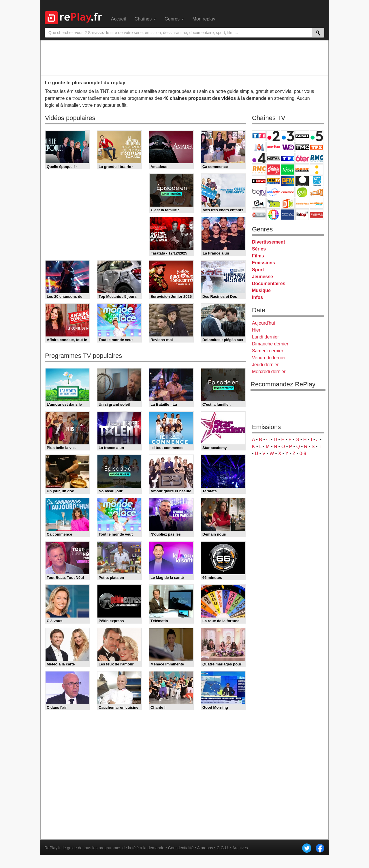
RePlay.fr (52, 848)
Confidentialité (181, 848)
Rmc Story (259, 170)
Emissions (263, 263)
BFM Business (288, 181)
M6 (259, 147)
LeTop (302, 215)
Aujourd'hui (263, 323)
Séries (259, 249)
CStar (273, 158)
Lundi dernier (265, 337)
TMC (302, 147)
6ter (302, 158)
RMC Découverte (317, 158)
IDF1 (273, 215)
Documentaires (269, 284)
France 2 (273, 136)
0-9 (303, 453)
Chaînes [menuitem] (145, 19)
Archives (240, 848)
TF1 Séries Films (288, 158)
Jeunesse (262, 277)
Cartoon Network (259, 203)
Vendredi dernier (269, 358)
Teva (288, 170)
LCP (288, 215)
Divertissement (269, 242)
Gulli (302, 192)
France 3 (288, 136)
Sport (258, 270)
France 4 (259, 158)
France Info (317, 170)
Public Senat (317, 215)
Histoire (259, 215)
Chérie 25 (273, 170)
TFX (317, 147)
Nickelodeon (302, 203)
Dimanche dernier (270, 344)
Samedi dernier (268, 351)
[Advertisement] (184, 58)
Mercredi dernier (269, 372)
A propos (205, 848)
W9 (288, 147)
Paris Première (302, 170)
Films (258, 256)
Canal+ (302, 136)
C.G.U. (223, 848)
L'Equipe (288, 192)
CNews (259, 181)
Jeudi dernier (265, 365)
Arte (273, 147)
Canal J (317, 192)
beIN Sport (259, 192)
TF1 (259, 136)
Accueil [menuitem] (118, 19)
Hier (256, 330)
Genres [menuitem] (174, 19)
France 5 (317, 136)
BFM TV (273, 181)
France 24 (317, 181)
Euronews (302, 181)
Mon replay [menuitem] (204, 19)
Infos (257, 297)
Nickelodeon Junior (317, 203)
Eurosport (273, 192)
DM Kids (288, 203)
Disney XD (273, 203)
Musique (261, 290)
